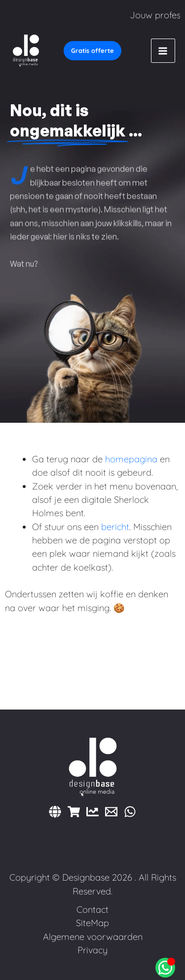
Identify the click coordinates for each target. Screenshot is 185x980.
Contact (92, 910)
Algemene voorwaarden (93, 937)
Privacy (92, 950)
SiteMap (92, 923)
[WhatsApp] (130, 812)
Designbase (86, 877)
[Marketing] (92, 812)
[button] (92, 51)
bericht (115, 527)
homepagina (131, 459)
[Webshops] (74, 812)
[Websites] (55, 812)
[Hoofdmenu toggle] (163, 51)
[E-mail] (111, 812)
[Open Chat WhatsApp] (165, 968)
